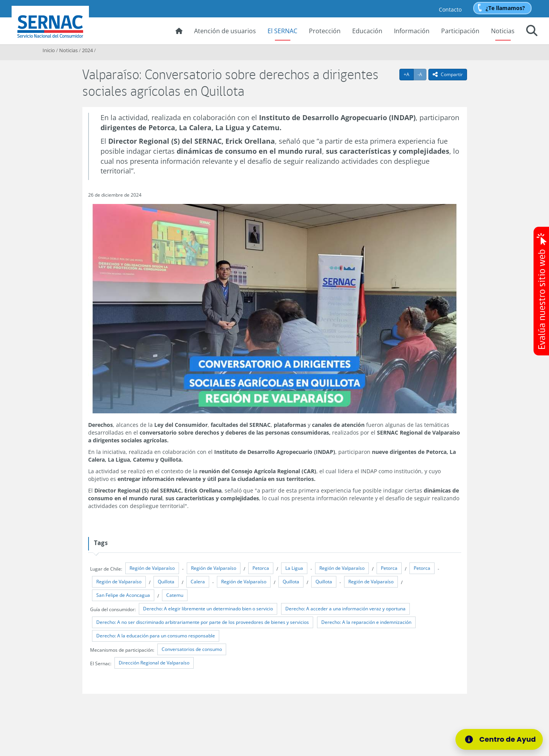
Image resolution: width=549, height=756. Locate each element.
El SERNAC (282, 31)
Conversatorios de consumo (192, 649)
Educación (367, 31)
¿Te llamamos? (505, 8)
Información (412, 31)
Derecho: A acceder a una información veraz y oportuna (345, 609)
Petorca (261, 568)
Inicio (49, 50)
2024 (87, 50)
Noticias (503, 31)
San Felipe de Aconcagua (123, 595)
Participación (460, 31)
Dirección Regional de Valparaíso (154, 663)
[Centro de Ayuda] (504, 739)
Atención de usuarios (225, 31)
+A (409, 74)
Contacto (450, 9)
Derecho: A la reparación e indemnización (366, 622)
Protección (325, 31)
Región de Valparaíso (152, 568)
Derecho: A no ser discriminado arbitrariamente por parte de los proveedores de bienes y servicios (203, 622)
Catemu (175, 595)
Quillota (166, 582)
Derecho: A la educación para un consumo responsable (156, 636)
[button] (532, 32)
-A (422, 74)
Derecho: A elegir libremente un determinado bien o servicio (208, 609)
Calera (198, 582)
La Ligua (294, 568)
